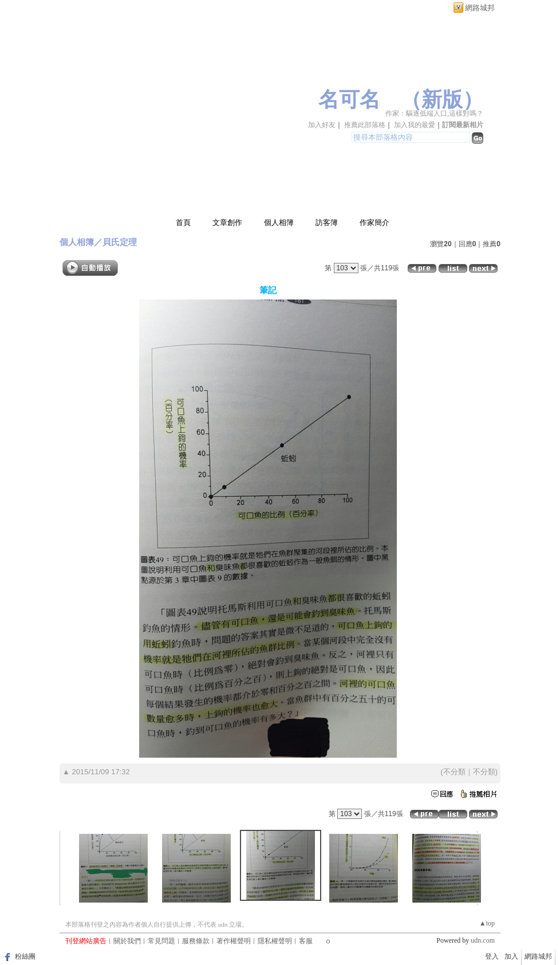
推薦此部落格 (365, 125)
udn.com (483, 940)
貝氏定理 (120, 242)
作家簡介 (374, 222)
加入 (511, 956)
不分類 (454, 772)
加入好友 (322, 125)
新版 (442, 100)
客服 (306, 941)
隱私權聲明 (275, 941)
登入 (492, 956)
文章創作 (227, 222)
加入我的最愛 (415, 125)
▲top (487, 923)
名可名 (349, 100)
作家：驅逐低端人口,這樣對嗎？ (434, 113)
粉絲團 (25, 956)
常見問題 (161, 941)
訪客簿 (327, 222)
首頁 (183, 222)
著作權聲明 (234, 941)
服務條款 (196, 941)
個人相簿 (279, 222)
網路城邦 (480, 8)
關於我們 (127, 941)
